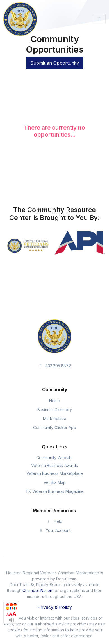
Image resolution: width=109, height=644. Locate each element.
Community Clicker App (55, 428)
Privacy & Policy (55, 607)
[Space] (54, 336)
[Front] (20, 19)
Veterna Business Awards (54, 465)
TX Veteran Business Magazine (55, 491)
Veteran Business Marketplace (55, 473)
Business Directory (55, 410)
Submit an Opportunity (55, 63)
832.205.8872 (55, 366)
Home (55, 401)
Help (55, 521)
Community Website (54, 458)
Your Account (54, 530)
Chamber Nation (37, 590)
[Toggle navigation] (100, 19)
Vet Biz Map (55, 482)
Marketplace (55, 419)
